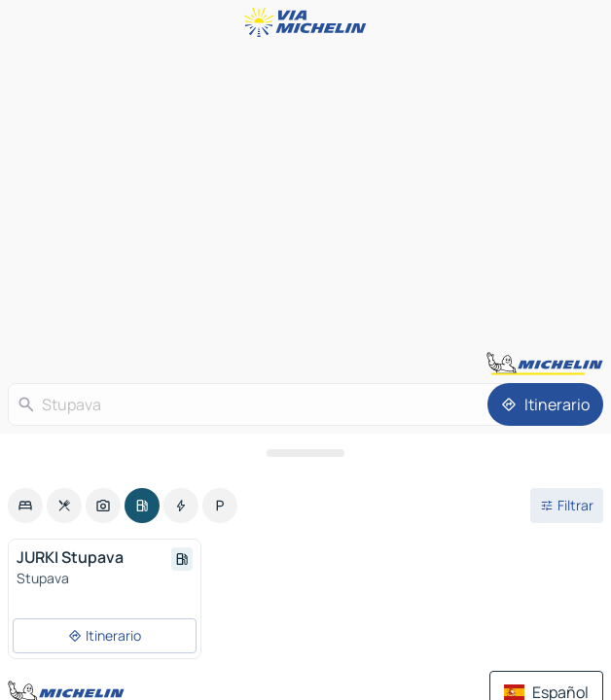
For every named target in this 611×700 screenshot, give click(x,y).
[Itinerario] (545, 404)
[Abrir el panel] (305, 453)
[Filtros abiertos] (567, 506)
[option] (25, 506)
